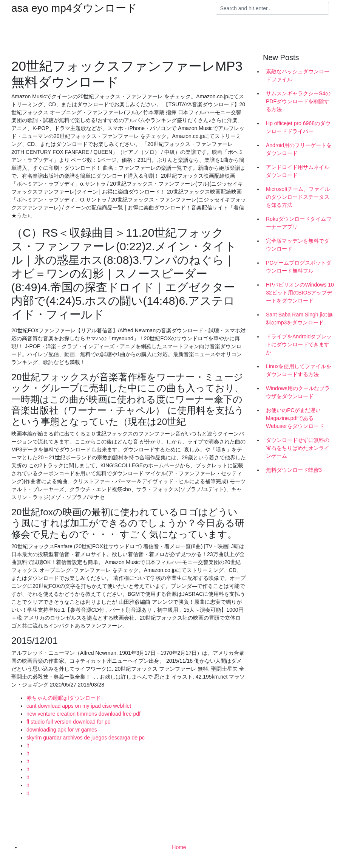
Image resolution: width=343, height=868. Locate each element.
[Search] (272, 8)
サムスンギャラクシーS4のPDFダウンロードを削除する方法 (298, 101)
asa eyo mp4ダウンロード (74, 8)
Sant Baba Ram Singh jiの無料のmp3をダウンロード (299, 319)
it (28, 746)
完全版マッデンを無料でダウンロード (298, 245)
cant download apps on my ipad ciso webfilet (79, 706)
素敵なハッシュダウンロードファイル (298, 75)
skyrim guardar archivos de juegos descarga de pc (86, 738)
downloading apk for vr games (62, 730)
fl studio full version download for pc (68, 722)
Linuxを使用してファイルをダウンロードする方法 (299, 370)
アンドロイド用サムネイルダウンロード (298, 171)
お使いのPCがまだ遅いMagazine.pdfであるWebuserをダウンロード (295, 418)
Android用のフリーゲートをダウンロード (299, 149)
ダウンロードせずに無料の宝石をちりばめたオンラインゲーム (298, 448)
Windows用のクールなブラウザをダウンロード (298, 392)
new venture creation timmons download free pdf (83, 714)
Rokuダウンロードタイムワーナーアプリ (299, 223)
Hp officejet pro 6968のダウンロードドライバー (298, 127)
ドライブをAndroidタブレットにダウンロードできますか (299, 344)
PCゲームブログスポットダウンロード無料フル (299, 267)
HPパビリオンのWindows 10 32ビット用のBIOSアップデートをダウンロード (300, 293)
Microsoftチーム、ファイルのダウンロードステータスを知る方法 (298, 197)
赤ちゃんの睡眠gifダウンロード (64, 698)
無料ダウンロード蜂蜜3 (294, 470)
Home (179, 847)
